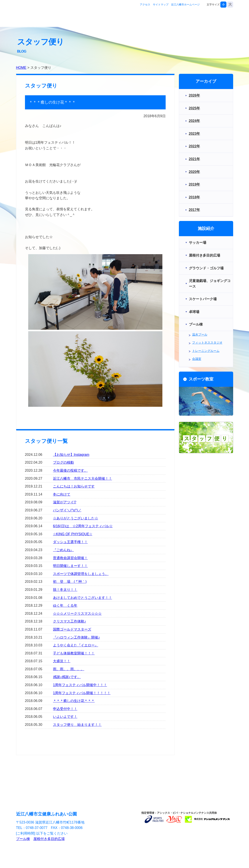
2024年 (195, 121)
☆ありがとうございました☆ (76, 518)
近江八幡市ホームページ (185, 5)
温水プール (200, 334)
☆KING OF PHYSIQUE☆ (73, 534)
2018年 (195, 197)
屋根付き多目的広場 (49, 839)
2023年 (195, 134)
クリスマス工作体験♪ (69, 621)
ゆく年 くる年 (65, 605)
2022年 (195, 146)
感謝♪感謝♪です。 (67, 677)
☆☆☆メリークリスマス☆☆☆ (77, 614)
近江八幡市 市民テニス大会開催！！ (82, 478)
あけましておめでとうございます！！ (82, 598)
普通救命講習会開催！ (70, 558)
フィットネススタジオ (207, 343)
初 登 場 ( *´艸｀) (70, 582)
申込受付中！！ (65, 709)
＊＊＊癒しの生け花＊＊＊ (74, 701)
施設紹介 (162, 18)
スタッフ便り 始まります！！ (77, 725)
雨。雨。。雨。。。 (69, 669)
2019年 (195, 184)
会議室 (197, 359)
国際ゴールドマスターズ (72, 629)
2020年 (195, 172)
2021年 (195, 159)
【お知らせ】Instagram (71, 455)
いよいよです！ (65, 717)
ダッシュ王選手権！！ (70, 542)
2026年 (195, 95)
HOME (21, 68)
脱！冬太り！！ (65, 590)
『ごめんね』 (63, 550)
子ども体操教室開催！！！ (74, 653)
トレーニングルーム (206, 351)
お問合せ (219, 18)
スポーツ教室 (191, 18)
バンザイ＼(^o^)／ (67, 510)
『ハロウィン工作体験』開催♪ (76, 637)
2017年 (195, 210)
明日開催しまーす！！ (70, 566)
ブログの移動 (63, 462)
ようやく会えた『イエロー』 (76, 645)
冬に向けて (62, 494)
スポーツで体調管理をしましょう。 (81, 574)
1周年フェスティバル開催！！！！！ (82, 693)
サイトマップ (161, 5)
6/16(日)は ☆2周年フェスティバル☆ (83, 526)
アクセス (145, 5)
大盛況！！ (62, 661)
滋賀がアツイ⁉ (65, 502)
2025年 (195, 108)
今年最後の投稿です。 (70, 470)
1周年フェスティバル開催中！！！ (80, 685)
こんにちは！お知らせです (74, 486)
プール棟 (23, 839)
